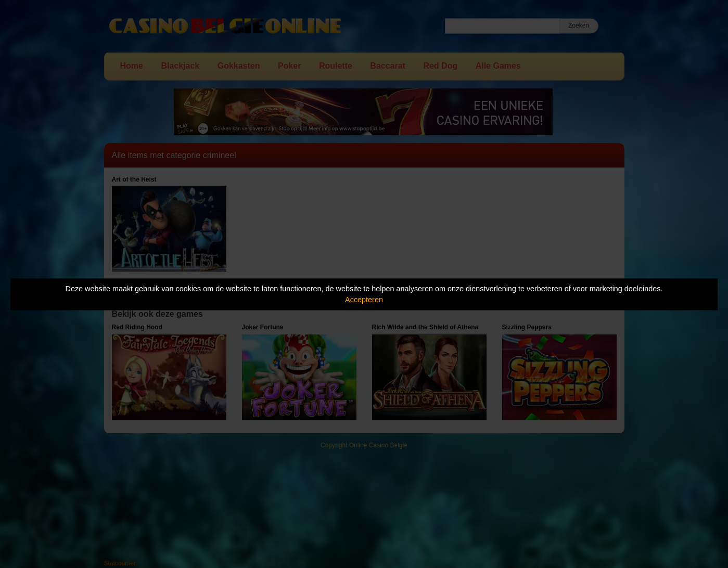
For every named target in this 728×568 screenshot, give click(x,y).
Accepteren (364, 300)
